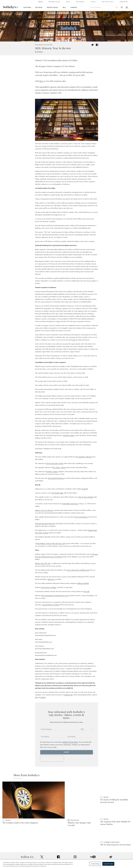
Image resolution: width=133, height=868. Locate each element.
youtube (93, 837)
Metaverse (51, 579)
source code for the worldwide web (78, 570)
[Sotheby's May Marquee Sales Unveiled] (83, 800)
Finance (74, 8)
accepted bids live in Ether (51, 605)
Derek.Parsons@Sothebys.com (44, 649)
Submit (66, 752)
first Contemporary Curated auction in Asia (55, 595)
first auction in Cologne (49, 587)
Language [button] (123, 2)
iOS (36, 697)
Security (81, 849)
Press (60, 849)
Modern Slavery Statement (88, 859)
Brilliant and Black (83, 583)
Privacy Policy (62, 852)
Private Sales (52, 8)
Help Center (41, 849)
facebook (58, 837)
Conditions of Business (87, 856)
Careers (61, 859)
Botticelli (85, 489)
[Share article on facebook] (97, 45)
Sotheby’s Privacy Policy (70, 742)
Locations (40, 852)
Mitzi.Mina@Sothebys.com (44, 642)
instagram (75, 837)
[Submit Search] (117, 7)
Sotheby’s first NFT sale (43, 563)
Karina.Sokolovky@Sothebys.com (45, 635)
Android (43, 697)
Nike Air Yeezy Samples (86, 497)
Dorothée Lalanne (69, 435)
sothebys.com (68, 695)
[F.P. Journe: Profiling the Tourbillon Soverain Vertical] (115, 789)
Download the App (43, 856)
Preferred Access (54, 2)
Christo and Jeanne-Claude (55, 463)
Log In (40, 2)
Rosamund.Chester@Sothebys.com (46, 655)
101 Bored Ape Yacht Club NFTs (45, 524)
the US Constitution (81, 517)
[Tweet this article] (93, 45)
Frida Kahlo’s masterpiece (70, 504)
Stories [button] (93, 2)
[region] (66, 864)
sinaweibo (111, 838)
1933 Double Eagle (57, 493)
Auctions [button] (27, 8)
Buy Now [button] (39, 8)
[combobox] (104, 7)
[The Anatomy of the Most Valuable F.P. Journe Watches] (115, 812)
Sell (64, 8)
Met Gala (87, 591)
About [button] (68, 2)
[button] (68, 776)
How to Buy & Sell (108, 2)
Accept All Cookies (108, 864)
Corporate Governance (66, 856)
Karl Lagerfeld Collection (56, 478)
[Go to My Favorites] (122, 7)
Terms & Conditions (85, 852)
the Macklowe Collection (84, 457)
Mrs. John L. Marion (59, 467)
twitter (42, 838)
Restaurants (80, 2)
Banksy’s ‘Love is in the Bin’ (44, 510)
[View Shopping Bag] (127, 7)
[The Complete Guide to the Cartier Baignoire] (34, 800)
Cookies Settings (95, 864)
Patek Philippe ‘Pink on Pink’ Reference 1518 (51, 543)
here (41, 81)
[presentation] (52, 759)
